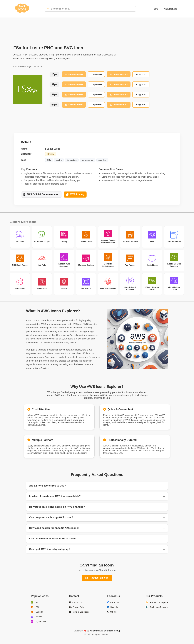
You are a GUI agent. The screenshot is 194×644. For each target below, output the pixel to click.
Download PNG (74, 74)
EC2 (35, 607)
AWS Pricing (75, 194)
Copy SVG (141, 74)
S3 (34, 602)
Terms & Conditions (79, 612)
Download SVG (119, 74)
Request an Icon (97, 578)
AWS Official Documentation (41, 194)
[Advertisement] (97, 28)
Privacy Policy (77, 607)
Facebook (113, 602)
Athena (36, 617)
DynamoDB (38, 621)
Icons (156, 9)
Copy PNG (97, 74)
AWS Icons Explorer (157, 602)
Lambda (37, 612)
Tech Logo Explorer (157, 607)
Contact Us (76, 602)
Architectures (171, 9)
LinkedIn (113, 607)
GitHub (112, 612)
